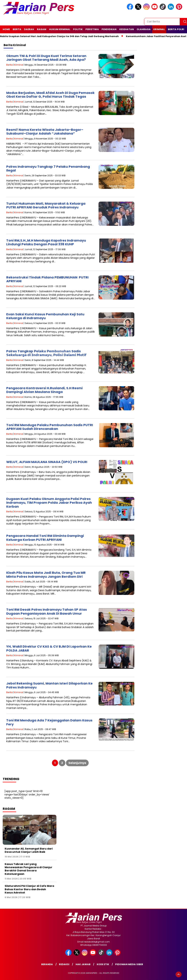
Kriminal (159, 29)
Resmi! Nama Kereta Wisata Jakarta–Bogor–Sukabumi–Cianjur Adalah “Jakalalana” (45, 132)
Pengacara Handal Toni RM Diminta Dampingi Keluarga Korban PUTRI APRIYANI (45, 538)
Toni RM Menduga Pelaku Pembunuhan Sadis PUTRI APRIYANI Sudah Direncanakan (50, 427)
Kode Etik (103, 964)
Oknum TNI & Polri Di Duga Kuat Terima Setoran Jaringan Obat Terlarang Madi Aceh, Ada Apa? (46, 58)
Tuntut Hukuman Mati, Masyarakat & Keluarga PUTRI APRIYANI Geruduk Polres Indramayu (46, 205)
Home (6, 29)
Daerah (29, 29)
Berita (17, 29)
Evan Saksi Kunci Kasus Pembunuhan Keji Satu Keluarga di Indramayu (45, 316)
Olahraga (144, 29)
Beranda (47, 964)
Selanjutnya (77, 763)
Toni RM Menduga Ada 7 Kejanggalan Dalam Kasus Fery (49, 722)
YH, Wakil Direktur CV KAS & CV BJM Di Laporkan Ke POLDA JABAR (49, 648)
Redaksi (64, 964)
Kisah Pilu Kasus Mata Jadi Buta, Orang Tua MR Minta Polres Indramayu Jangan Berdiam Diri (46, 575)
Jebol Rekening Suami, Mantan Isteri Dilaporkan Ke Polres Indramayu (49, 685)
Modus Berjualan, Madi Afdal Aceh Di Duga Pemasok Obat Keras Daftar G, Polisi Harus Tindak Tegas (50, 95)
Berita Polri (176, 29)
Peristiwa (92, 29)
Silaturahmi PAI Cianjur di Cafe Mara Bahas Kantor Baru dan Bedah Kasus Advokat (29, 889)
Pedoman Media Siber (129, 964)
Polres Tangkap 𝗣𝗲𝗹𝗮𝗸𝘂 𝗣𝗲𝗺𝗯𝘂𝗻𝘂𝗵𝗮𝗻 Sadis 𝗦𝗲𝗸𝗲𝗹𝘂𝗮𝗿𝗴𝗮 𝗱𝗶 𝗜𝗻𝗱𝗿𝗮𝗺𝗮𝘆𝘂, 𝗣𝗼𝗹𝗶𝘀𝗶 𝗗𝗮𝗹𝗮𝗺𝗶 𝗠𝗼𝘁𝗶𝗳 (46, 353)
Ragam (42, 29)
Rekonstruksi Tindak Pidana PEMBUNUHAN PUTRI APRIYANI (47, 279)
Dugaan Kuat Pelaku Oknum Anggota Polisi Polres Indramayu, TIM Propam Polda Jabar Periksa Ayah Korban (49, 503)
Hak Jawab (83, 964)
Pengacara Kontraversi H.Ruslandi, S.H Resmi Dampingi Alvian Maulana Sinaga (44, 390)
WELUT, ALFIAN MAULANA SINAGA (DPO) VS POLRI (47, 462)
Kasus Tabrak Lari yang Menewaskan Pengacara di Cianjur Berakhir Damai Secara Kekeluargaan (28, 869)
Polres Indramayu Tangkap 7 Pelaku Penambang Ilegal (48, 169)
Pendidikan (109, 29)
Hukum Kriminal (60, 29)
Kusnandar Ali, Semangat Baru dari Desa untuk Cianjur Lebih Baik (29, 850)
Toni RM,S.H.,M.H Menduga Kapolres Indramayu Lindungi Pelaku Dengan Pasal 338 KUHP (46, 242)
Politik (78, 29)
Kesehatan (127, 29)
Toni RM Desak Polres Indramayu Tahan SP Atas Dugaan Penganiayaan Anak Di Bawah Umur (47, 611)
